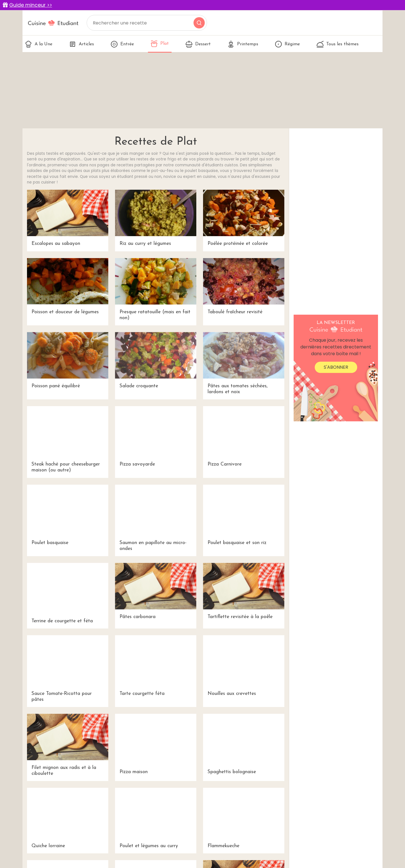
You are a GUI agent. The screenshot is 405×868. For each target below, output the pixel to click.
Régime (287, 44)
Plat (160, 44)
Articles (82, 44)
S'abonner (336, 367)
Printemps (243, 44)
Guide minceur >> (31, 5)
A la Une (39, 44)
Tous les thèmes (338, 44)
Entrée (122, 44)
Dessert (198, 44)
